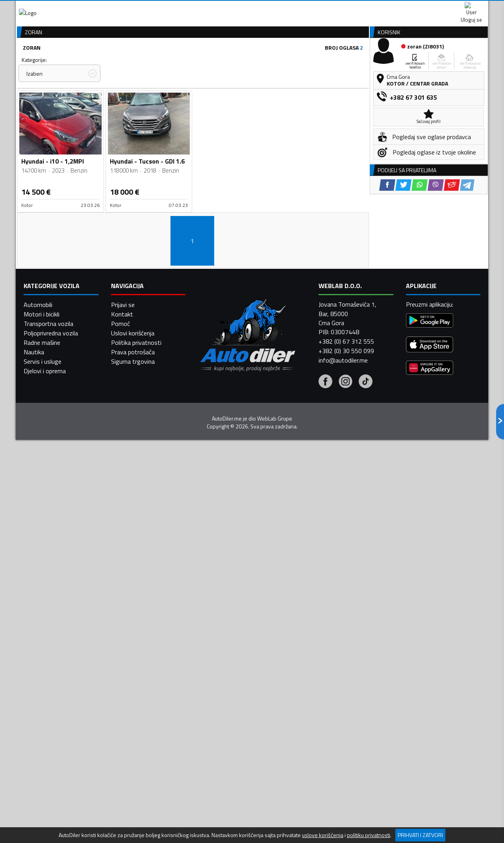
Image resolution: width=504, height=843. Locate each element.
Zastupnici (220, 60)
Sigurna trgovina (133, 666)
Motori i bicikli (42, 619)
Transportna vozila (48, 628)
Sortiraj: (298, 102)
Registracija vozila (399, 60)
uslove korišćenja (323, 835)
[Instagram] (346, 687)
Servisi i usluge (331, 60)
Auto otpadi (272, 60)
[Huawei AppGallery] (430, 673)
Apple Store (252, 8)
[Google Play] (430, 626)
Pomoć (120, 628)
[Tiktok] (366, 687)
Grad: (206, 102)
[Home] (23, 60)
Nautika (34, 657)
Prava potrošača (133, 657)
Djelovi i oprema (45, 676)
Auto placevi (168, 60)
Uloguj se (433, 8)
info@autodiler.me (343, 665)
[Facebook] (325, 687)
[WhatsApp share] (420, 327)
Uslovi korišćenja (133, 638)
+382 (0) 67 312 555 (346, 646)
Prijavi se (123, 609)
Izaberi (34, 116)
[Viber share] (436, 327)
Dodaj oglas (463, 60)
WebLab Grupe (275, 723)
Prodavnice (114, 60)
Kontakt (391, 8)
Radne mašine (42, 647)
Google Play (200, 8)
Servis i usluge (43, 666)
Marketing (348, 8)
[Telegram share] (467, 327)
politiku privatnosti (369, 835)
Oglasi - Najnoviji (318, 116)
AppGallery (302, 8)
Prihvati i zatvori (420, 835)
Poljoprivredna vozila (51, 638)
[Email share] (452, 327)
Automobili (38, 609)
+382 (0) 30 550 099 (346, 655)
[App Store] (430, 650)
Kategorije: (34, 102)
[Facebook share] (387, 327)
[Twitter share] (403, 327)
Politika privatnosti (136, 647)
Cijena (118, 102)
